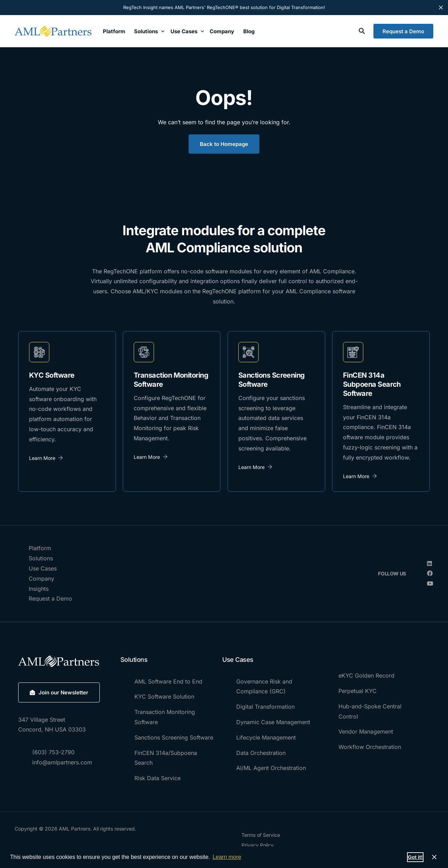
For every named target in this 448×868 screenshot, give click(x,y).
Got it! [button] (415, 857)
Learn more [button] (227, 857)
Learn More (46, 458)
